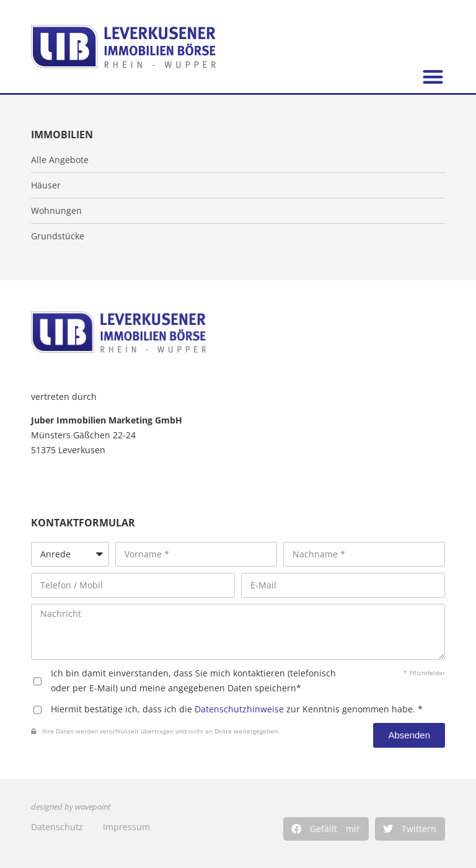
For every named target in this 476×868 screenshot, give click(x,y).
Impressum (126, 827)
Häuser (46, 185)
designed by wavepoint (71, 807)
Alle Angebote (60, 160)
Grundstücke (58, 236)
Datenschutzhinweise (239, 709)
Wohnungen (56, 211)
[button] (326, 829)
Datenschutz (57, 827)
